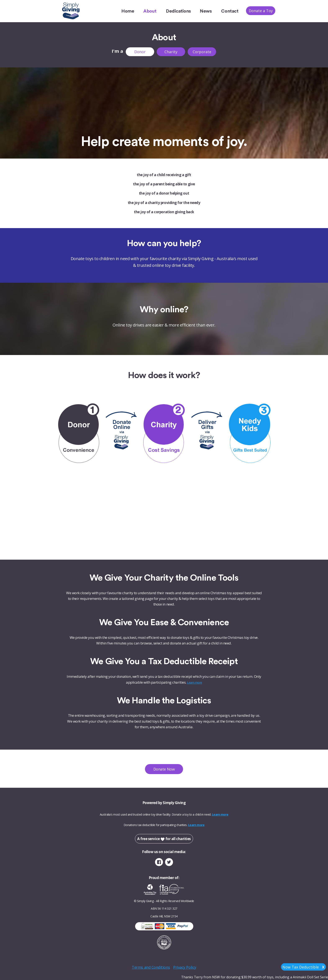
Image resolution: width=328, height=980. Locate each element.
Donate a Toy (261, 11)
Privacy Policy (185, 967)
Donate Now (164, 769)
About (150, 11)
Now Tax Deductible (303, 967)
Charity (171, 52)
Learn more (194, 682)
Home (128, 11)
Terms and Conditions (151, 967)
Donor (140, 52)
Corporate (202, 52)
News (206, 11)
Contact (230, 11)
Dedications (178, 11)
